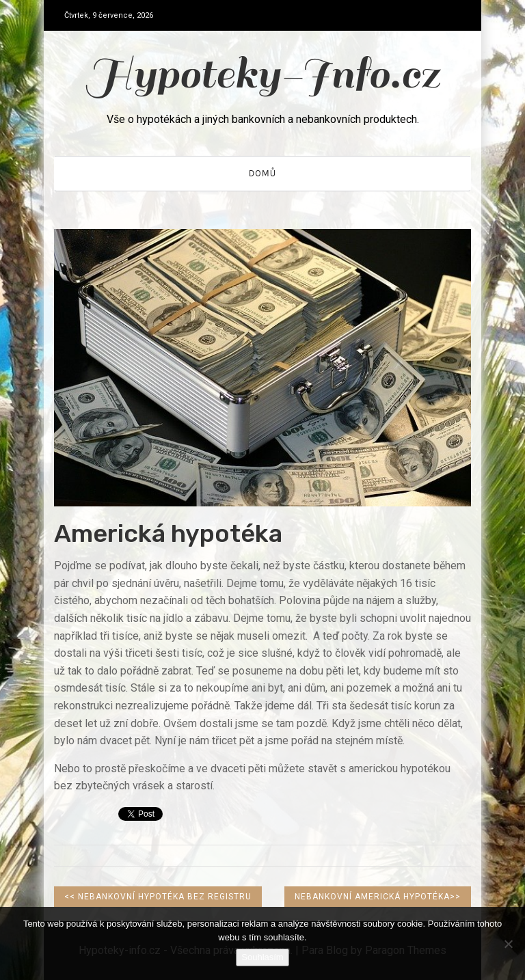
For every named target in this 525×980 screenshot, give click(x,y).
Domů (262, 173)
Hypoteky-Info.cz (263, 74)
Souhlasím (262, 957)
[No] (508, 944)
